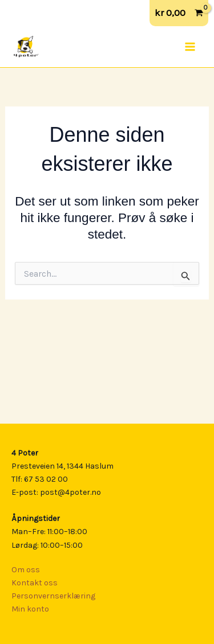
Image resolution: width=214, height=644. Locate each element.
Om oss (26, 570)
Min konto (30, 609)
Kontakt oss (35, 583)
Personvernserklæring (53, 596)
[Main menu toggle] (190, 47)
